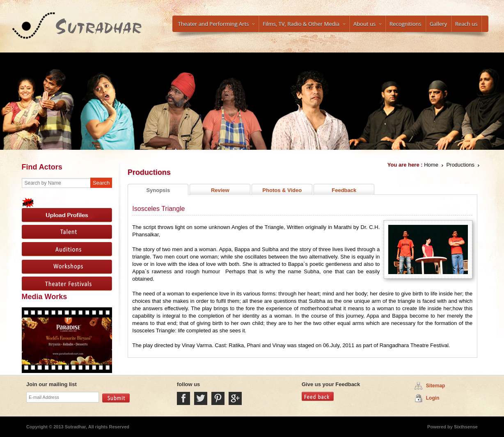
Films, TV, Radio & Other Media (304, 24)
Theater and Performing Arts (216, 24)
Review (220, 190)
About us (367, 24)
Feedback (344, 190)
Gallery (438, 24)
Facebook (183, 398)
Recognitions (405, 24)
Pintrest (218, 398)
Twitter (201, 398)
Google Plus (235, 398)
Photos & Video (282, 190)
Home (431, 165)
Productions (460, 165)
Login (433, 398)
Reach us (466, 24)
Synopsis (158, 190)
